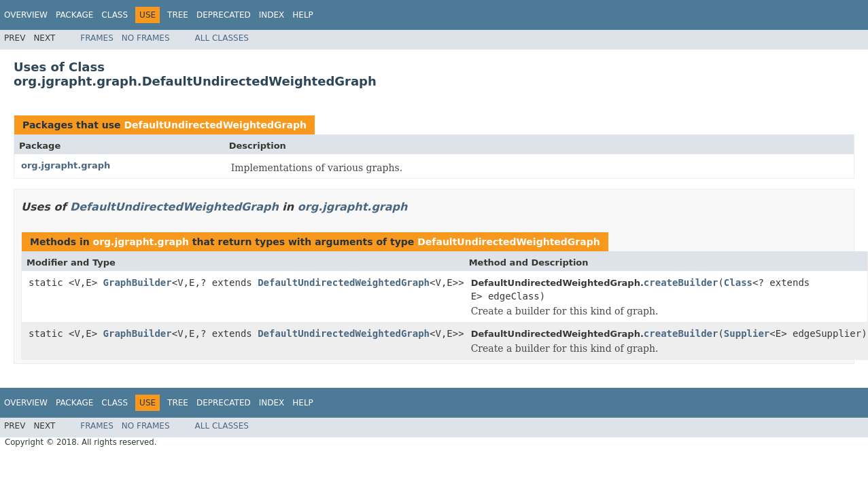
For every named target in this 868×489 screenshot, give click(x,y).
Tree (178, 15)
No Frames (146, 38)
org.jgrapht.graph (66, 165)
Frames (97, 38)
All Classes (222, 38)
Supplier (747, 333)
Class (115, 15)
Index (272, 15)
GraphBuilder (138, 283)
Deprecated (224, 15)
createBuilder (681, 283)
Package (74, 15)
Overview (26, 15)
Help (303, 15)
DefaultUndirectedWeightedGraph (215, 125)
